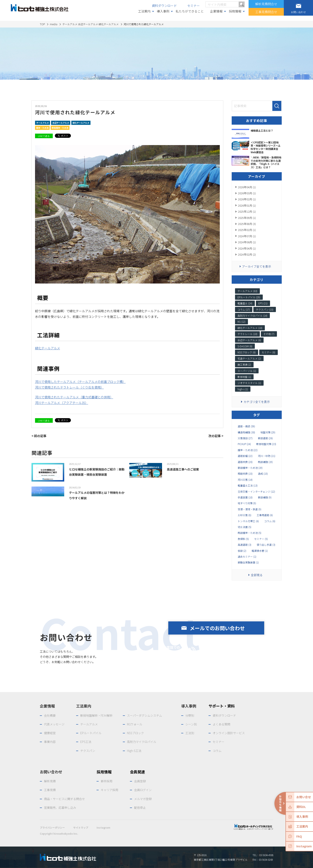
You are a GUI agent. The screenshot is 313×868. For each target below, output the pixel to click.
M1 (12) (241, 322)
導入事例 (163, 11)
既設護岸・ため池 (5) (250, 533)
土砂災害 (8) (244, 515)
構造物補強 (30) (246, 432)
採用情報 (235, 11)
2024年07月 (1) (247, 236)
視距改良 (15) (245, 474)
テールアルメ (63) (247, 291)
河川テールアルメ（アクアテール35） (62, 403)
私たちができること (190, 11)
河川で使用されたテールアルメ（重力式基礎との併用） (74, 397)
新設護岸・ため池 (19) (250, 468)
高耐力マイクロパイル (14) (252, 315)
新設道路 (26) (265, 438)
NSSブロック (135, 733)
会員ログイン (143, 790)
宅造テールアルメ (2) (249, 358)
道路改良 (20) (245, 462)
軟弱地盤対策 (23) (266, 444)
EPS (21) (263, 303)
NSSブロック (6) (247, 352)
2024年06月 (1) (247, 242)
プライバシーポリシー (52, 827)
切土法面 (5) (244, 527)
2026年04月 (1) (247, 187)
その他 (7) (269, 334)
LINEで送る (44, 136)
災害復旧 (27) (245, 438)
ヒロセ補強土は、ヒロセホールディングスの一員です (253, 827)
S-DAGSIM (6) (245, 346)
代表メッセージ (54, 724)
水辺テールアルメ (61, 123)
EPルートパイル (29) (249, 297)
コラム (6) (270, 521)
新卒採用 (107, 781)
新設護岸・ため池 (60, 128)
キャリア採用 (109, 790)
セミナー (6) (268, 352)
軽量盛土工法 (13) (248, 485)
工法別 (190, 733)
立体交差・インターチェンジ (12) (256, 492)
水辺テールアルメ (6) (249, 340)
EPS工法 (86, 742)
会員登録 (140, 781)
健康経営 (50, 733)
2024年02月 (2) (247, 254)
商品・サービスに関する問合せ (64, 799)
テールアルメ (43, 123)
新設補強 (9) (265, 497)
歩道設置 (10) (245, 497)
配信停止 (140, 808)
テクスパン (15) (265, 309)
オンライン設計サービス (229, 733)
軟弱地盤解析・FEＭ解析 (96, 715)
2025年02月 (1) (247, 230)
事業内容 (50, 742)
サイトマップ (81, 827)
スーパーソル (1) (247, 371)
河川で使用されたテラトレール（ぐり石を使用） (69, 387)
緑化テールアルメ (81, 123)
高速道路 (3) (244, 545)
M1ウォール (135, 724)
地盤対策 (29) (268, 432)
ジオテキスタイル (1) (249, 383)
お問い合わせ (51, 772)
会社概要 (50, 715)
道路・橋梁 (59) (246, 426)
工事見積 (50, 790)
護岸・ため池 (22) (248, 450)
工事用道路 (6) (265, 515)
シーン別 (191, 724)
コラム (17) (244, 309)
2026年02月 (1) (247, 199)
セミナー (194, 6)
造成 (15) (263, 474)
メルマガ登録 (143, 799)
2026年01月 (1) (247, 205)
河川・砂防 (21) (267, 456)
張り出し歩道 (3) (266, 545)
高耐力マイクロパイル (142, 742)
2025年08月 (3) (247, 224)
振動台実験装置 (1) (248, 562)
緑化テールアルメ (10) (250, 328)
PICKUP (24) (244, 444)
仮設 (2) (242, 551)
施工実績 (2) (244, 364)
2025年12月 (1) (247, 211)
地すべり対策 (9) (247, 503)
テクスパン (88, 751)
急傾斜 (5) (243, 539)
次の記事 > (216, 436)
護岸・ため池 (42, 128)
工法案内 (144, 11)
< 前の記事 (39, 436)
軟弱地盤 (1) (244, 377)
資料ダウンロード (164, 6)
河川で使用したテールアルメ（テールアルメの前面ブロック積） (80, 382)
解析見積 (50, 781)
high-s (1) (243, 389)
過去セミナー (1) (247, 557)
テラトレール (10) (247, 334)
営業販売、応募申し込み (60, 808)
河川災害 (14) (245, 480)
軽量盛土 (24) (245, 303)
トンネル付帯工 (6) (248, 521)
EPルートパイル (91, 733)
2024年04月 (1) (247, 248)
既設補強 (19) (265, 462)
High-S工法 (134, 751)
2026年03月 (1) (247, 193)
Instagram (103, 827)
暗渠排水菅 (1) (260, 551)
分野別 (190, 715)
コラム (217, 751)
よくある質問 (221, 724)
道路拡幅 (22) (245, 456)
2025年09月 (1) (247, 218)
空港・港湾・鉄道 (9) (250, 509)
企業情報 (216, 11)
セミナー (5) (261, 539)
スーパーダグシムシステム (145, 715)
